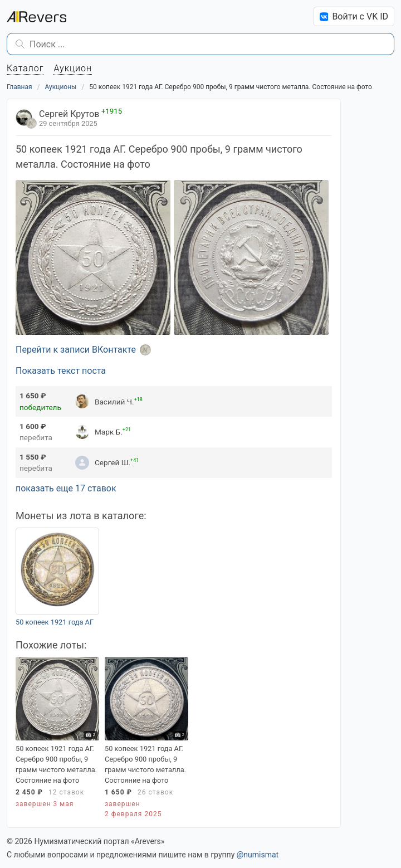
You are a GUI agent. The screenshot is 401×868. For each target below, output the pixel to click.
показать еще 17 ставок (66, 488)
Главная (19, 87)
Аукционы (61, 87)
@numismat (258, 855)
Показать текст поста (61, 371)
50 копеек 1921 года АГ (55, 622)
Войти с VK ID (354, 16)
